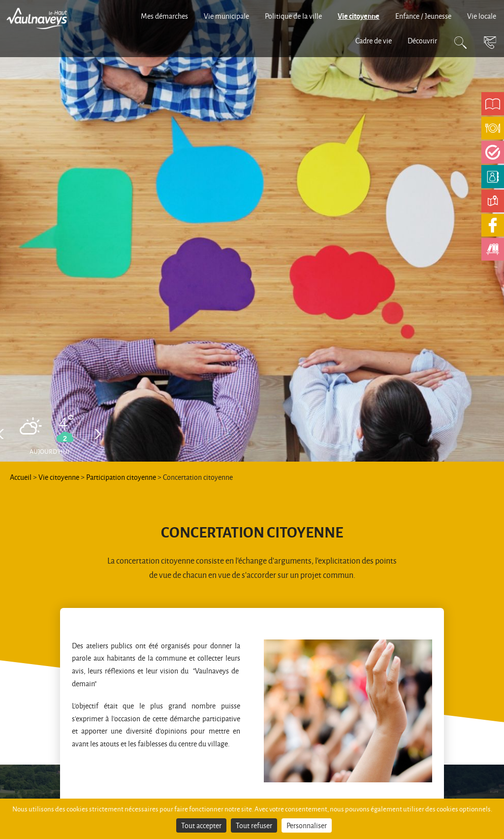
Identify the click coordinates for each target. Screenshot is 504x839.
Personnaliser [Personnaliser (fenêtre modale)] (307, 825)
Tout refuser (254, 825)
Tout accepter (201, 825)
